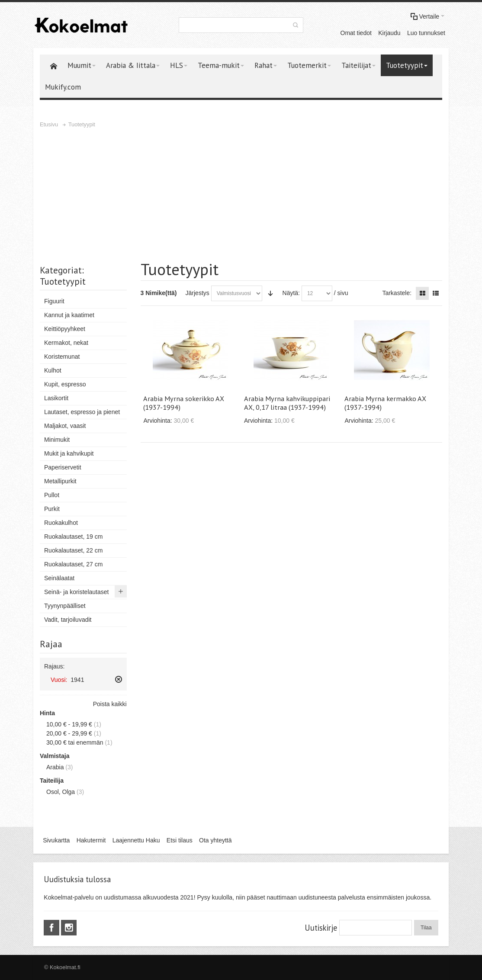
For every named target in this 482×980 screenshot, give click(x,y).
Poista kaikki (110, 704)
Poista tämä (119, 679)
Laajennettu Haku (136, 840)
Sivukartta (56, 840)
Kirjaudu (389, 33)
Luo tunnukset (426, 33)
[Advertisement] (241, 194)
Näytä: (291, 293)
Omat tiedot (356, 33)
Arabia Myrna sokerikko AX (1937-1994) (184, 403)
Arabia (55, 767)
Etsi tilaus (180, 840)
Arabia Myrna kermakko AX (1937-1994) (385, 403)
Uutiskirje (321, 928)
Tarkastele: (397, 293)
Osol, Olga (61, 792)
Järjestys (198, 293)
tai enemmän (75, 742)
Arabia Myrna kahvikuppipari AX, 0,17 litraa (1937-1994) (287, 403)
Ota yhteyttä (215, 840)
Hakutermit (91, 840)
